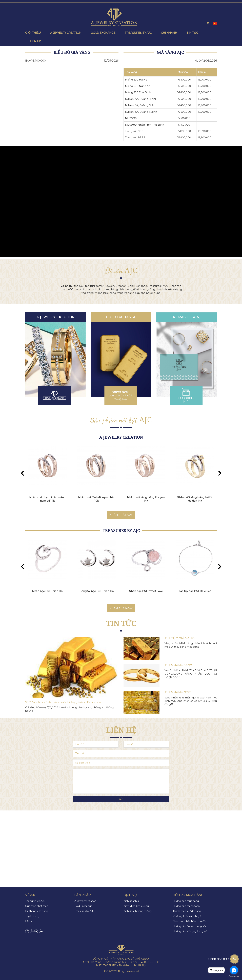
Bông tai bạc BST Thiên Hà (97, 591)
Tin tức (192, 33)
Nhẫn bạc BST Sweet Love (146, 591)
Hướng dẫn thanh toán (186, 906)
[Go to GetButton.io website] (234, 977)
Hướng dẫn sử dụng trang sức (190, 931)
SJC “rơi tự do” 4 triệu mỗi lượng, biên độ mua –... (64, 702)
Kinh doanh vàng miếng (138, 911)
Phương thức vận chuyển (188, 916)
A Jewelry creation (66, 33)
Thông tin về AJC (35, 901)
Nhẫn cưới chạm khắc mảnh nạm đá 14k (47, 499)
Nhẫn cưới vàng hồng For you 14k (146, 499)
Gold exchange (103, 33)
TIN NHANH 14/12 (178, 665)
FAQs (28, 921)
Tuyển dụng (32, 916)
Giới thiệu (33, 33)
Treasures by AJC (187, 317)
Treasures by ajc (138, 33)
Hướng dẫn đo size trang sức (190, 926)
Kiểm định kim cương (136, 906)
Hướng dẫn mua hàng (186, 901)
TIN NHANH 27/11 (178, 692)
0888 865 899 (218, 959)
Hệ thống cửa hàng (37, 911)
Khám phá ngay (121, 515)
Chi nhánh (169, 33)
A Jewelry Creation (56, 317)
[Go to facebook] (234, 970)
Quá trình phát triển (37, 906)
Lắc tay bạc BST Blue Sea (195, 591)
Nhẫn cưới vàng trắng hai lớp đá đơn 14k (195, 499)
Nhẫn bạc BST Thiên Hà (47, 591)
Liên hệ (35, 41)
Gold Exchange (121, 317)
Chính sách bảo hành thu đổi (189, 921)
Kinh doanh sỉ (131, 901)
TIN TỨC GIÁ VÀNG (180, 638)
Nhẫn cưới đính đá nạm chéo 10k (97, 499)
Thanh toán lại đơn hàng (187, 911)
